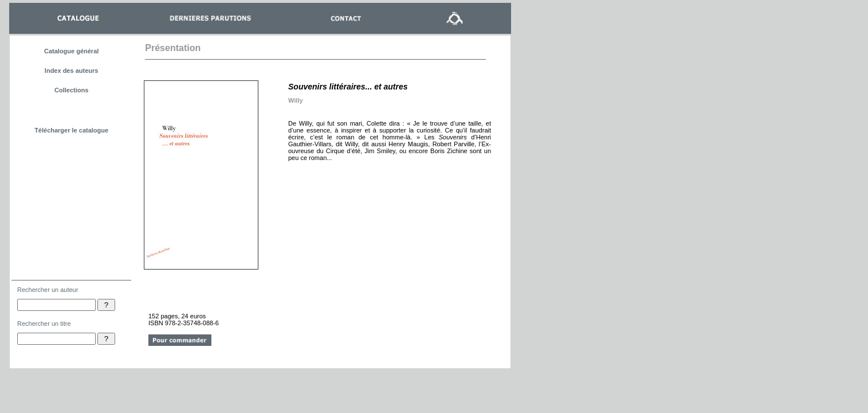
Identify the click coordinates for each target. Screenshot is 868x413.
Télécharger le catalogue (71, 130)
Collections (71, 90)
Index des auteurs (72, 71)
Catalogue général (71, 51)
